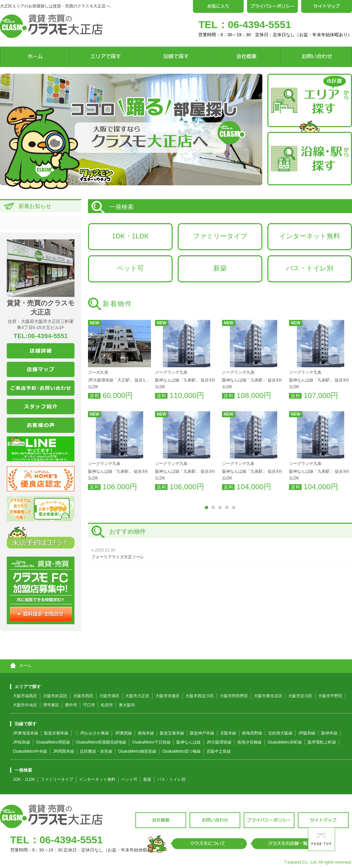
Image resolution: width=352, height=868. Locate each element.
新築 (220, 268)
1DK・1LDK (130, 236)
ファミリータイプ (220, 236)
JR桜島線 (21, 742)
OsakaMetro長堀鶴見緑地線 (101, 742)
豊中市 (71, 705)
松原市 (107, 705)
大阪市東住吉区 (268, 696)
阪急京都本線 (56, 733)
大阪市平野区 (330, 696)
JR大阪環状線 (219, 742)
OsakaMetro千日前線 (151, 742)
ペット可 (130, 268)
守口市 (89, 705)
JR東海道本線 (26, 733)
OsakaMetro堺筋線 (53, 742)
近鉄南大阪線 (280, 733)
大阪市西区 (83, 696)
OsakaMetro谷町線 (284, 742)
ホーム (21, 665)
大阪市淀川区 (300, 696)
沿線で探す (23, 724)
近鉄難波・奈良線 (96, 751)
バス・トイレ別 (310, 268)
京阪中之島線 (219, 751)
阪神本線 (329, 733)
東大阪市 (127, 705)
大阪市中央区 (25, 705)
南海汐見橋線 (249, 742)
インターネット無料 (310, 236)
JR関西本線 (63, 751)
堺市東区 (51, 705)
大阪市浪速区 (168, 696)
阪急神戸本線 (202, 733)
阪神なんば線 (189, 742)
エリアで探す (26, 687)
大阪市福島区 (25, 696)
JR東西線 (123, 733)
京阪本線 (228, 733)
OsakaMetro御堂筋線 (137, 751)
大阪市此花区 (55, 696)
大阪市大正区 (137, 696)
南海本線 (146, 733)
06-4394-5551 (259, 25)
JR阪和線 (307, 733)
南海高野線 (252, 733)
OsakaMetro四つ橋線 (181, 751)
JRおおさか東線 (95, 733)
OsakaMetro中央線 (30, 751)
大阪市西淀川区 (200, 696)
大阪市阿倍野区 (234, 696)
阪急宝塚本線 (172, 733)
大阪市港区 (109, 696)
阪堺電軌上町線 (322, 742)
